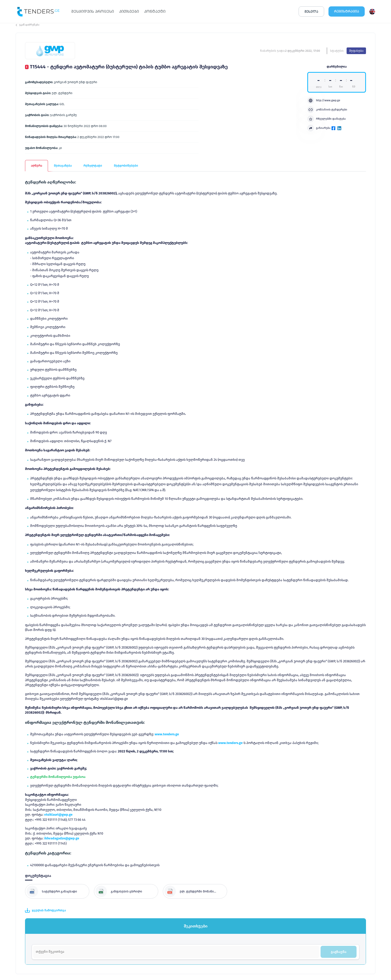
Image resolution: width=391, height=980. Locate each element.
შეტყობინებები (126, 166)
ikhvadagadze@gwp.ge (62, 838)
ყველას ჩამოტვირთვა (45, 910)
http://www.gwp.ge (324, 101)
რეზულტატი (93, 166)
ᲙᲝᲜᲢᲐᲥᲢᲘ (155, 11)
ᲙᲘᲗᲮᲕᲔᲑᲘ (129, 11)
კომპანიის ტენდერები (327, 110)
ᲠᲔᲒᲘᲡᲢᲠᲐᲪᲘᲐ (347, 11)
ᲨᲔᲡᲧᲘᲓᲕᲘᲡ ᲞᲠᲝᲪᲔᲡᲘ (93, 11)
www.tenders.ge (167, 734)
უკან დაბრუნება (27, 25)
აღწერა (36, 166)
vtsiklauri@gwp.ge (58, 815)
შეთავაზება (63, 166)
